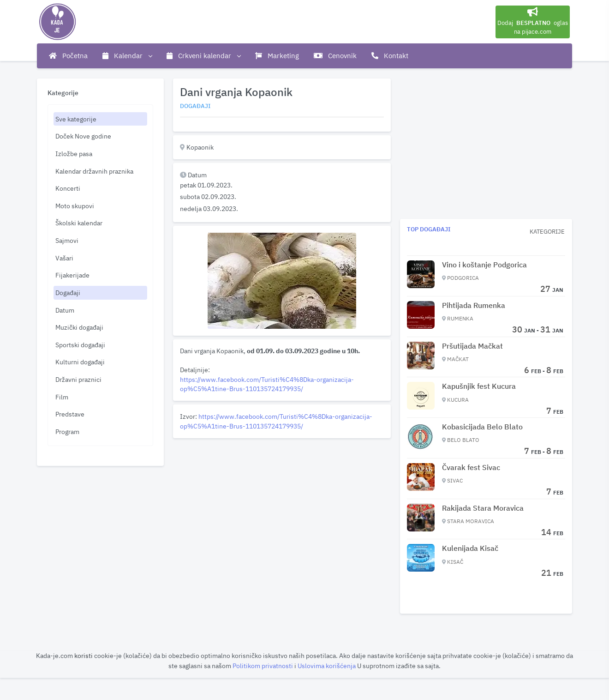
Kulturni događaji (80, 362)
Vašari (64, 258)
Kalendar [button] (127, 56)
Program (67, 431)
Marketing (277, 56)
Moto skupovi (75, 206)
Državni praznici (78, 379)
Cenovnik (335, 56)
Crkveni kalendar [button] (203, 56)
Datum (65, 310)
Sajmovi (67, 240)
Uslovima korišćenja (327, 666)
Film (62, 397)
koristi (84, 655)
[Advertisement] (282, 507)
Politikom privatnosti (263, 666)
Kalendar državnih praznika (94, 171)
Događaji (68, 293)
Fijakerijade (72, 275)
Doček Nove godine (83, 136)
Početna (68, 56)
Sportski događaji (80, 345)
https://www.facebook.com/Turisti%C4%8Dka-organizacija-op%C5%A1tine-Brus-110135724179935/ (267, 384)
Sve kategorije (76, 119)
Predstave (70, 414)
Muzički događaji (79, 327)
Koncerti (68, 188)
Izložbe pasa (74, 154)
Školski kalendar (79, 223)
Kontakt (390, 56)
